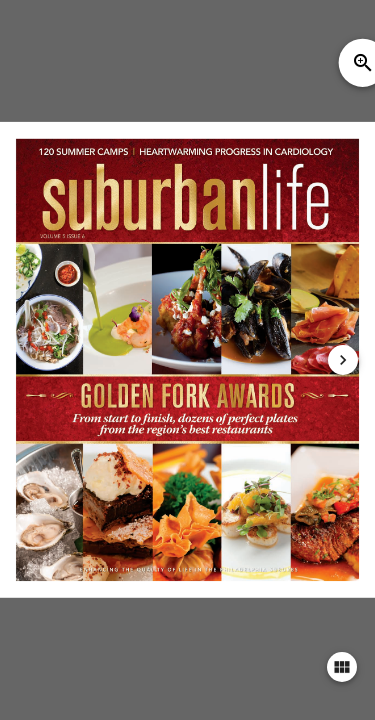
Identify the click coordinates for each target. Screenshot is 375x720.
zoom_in (363, 63)
